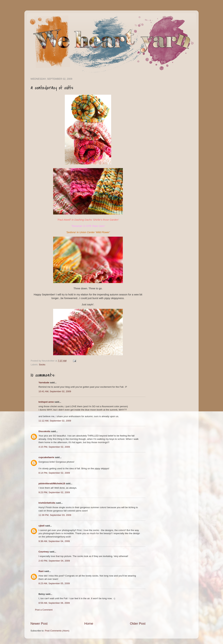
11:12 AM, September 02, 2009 (55, 421)
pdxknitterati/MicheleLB (52, 483)
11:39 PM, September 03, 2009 (55, 515)
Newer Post (39, 624)
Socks (42, 365)
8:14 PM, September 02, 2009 (54, 473)
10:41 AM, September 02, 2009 (55, 391)
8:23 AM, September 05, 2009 (54, 583)
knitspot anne (46, 402)
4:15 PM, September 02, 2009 (54, 447)
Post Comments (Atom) (57, 631)
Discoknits (44, 431)
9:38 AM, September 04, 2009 (54, 541)
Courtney (44, 552)
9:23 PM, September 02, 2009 (54, 492)
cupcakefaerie (46, 457)
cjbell (42, 526)
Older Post (138, 624)
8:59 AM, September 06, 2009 (54, 603)
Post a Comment (44, 610)
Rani (41, 571)
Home (89, 624)
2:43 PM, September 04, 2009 (54, 561)
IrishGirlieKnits (47, 503)
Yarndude (44, 383)
